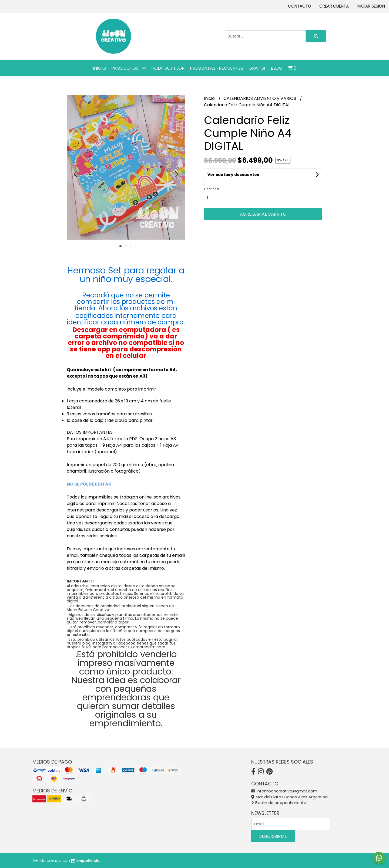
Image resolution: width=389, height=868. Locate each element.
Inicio (99, 68)
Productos (129, 68)
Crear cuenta (334, 6)
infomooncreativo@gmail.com (284, 791)
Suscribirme (273, 836)
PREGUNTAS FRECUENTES (217, 68)
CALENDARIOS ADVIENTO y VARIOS (260, 98)
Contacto (300, 6)
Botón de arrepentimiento (279, 803)
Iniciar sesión (371, 6)
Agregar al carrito (263, 214)
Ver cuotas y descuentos (233, 175)
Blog (276, 68)
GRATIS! (257, 68)
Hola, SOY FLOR (168, 68)
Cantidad (211, 189)
